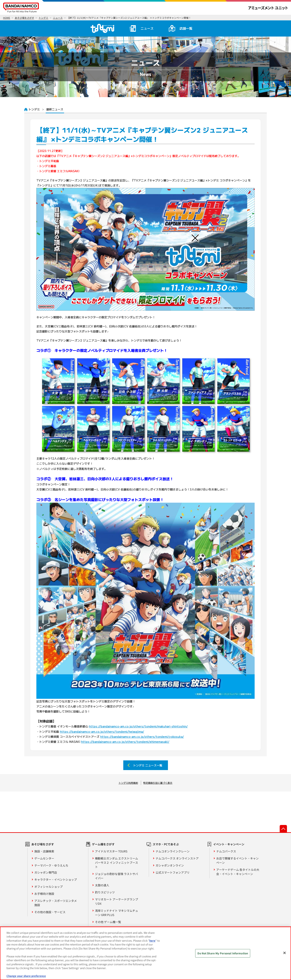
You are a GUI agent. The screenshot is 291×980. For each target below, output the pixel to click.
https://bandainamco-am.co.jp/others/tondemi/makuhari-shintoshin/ (138, 726)
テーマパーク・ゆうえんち (51, 865)
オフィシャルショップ (48, 887)
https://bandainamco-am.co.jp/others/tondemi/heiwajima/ (102, 732)
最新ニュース (55, 109)
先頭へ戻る (283, 829)
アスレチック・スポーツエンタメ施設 (56, 903)
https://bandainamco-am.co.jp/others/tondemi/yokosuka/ (142, 737)
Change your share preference (26, 976)
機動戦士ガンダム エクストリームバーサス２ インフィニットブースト (117, 863)
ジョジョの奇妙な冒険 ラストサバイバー (117, 876)
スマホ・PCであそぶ (166, 844)
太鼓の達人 (102, 885)
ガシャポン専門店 (46, 872)
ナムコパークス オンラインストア (177, 858)
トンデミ (34, 109)
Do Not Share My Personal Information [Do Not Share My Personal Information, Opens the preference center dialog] (223, 953)
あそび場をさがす (43, 844)
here (152, 941)
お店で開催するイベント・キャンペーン (237, 860)
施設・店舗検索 (44, 851)
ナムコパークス (226, 851)
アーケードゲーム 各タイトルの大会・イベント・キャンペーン (238, 872)
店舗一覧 (186, 28)
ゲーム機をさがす (103, 844)
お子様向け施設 (44, 894)
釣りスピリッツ (105, 892)
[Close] (285, 953)
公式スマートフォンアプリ (173, 872)
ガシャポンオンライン (170, 865)
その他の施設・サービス (50, 912)
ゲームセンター (44, 858)
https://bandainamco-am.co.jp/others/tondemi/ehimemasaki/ (125, 742)
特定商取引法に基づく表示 (158, 783)
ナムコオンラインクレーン (173, 851)
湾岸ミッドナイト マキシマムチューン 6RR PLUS (117, 913)
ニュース (147, 28)
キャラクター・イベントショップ (56, 879)
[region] (145, 953)
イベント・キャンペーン (229, 844)
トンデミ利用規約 (128, 783)
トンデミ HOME (102, 28)
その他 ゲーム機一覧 (108, 922)
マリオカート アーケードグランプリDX (117, 901)
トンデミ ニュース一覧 (148, 765)
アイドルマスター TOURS (111, 851)
